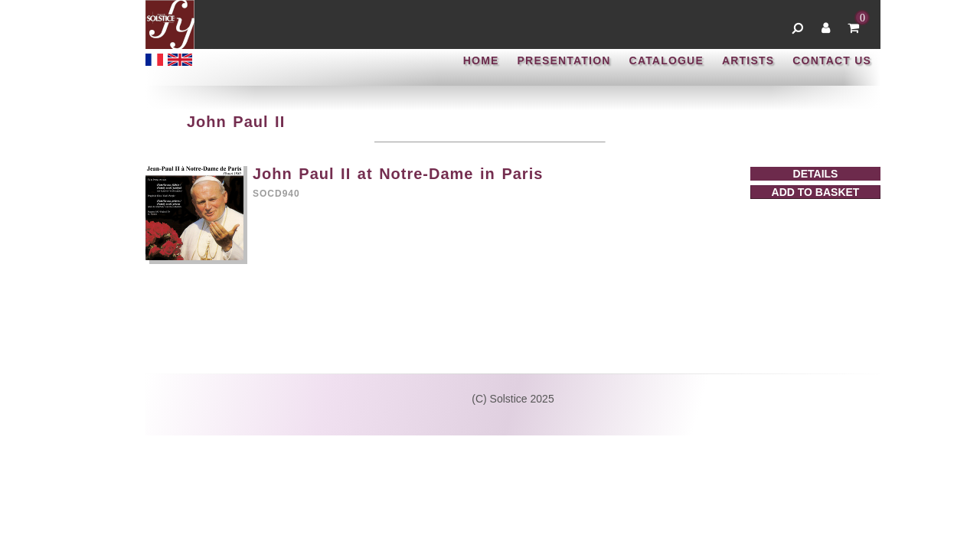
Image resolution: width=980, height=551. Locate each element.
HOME (481, 60)
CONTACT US (832, 60)
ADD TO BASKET (816, 192)
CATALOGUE (666, 60)
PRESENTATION (564, 60)
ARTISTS (748, 60)
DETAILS (816, 174)
